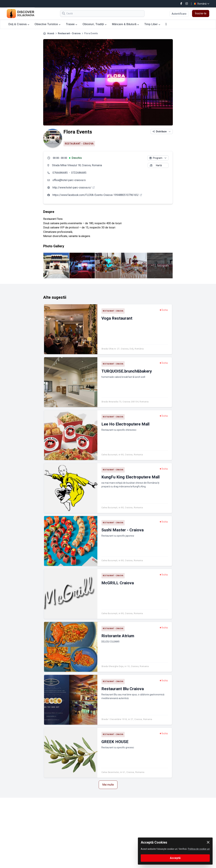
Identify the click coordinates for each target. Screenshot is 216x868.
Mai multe (108, 785)
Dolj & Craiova (19, 24)
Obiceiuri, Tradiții (95, 24)
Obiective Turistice (48, 24)
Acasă (51, 33)
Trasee (72, 24)
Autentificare (179, 14)
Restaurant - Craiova (69, 33)
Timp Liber (152, 24)
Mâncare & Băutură (126, 24)
